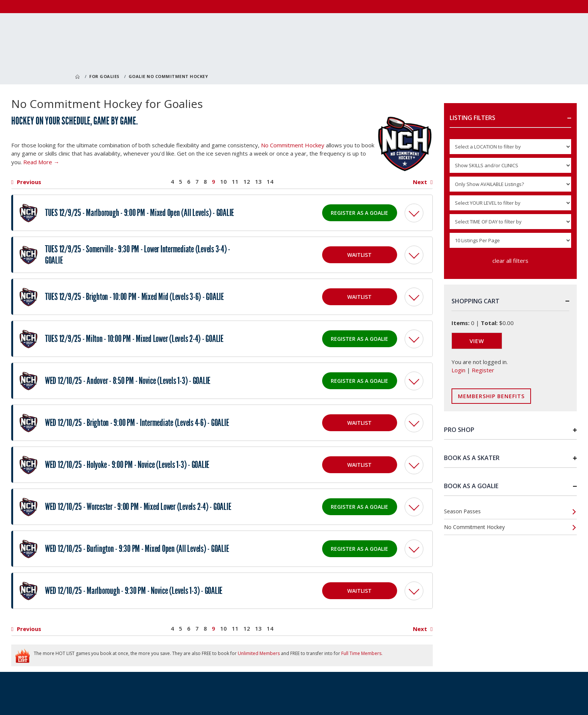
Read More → (41, 162)
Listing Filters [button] (472, 118)
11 (235, 182)
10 (223, 182)
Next (420, 182)
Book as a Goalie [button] (471, 486)
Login (458, 370)
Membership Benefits (491, 396)
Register (483, 370)
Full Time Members (361, 653)
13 (258, 182)
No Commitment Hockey (293, 145)
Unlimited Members (259, 653)
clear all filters (510, 261)
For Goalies (104, 76)
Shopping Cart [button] (475, 301)
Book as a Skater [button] (472, 458)
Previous (29, 182)
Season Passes (462, 511)
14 (270, 182)
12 (247, 182)
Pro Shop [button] (459, 430)
